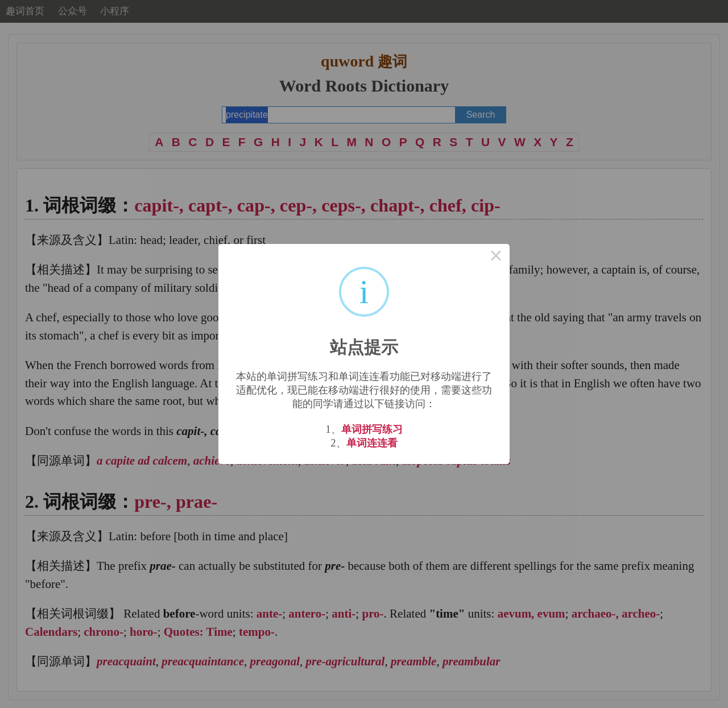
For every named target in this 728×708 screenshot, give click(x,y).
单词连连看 (372, 443)
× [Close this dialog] (496, 258)
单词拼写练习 (372, 429)
